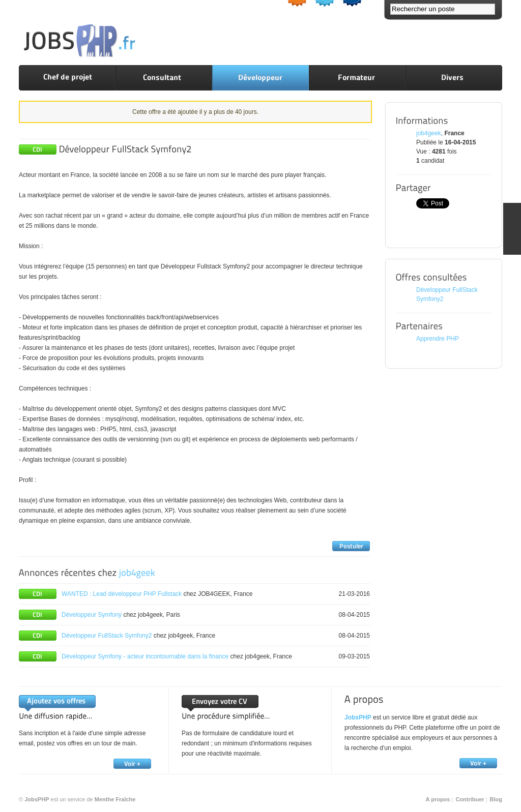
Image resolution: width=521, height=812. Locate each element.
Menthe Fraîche (115, 799)
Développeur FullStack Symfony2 (107, 636)
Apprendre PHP (438, 339)
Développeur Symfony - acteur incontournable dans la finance (145, 656)
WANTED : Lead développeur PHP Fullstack (122, 594)
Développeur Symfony (92, 615)
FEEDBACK (512, 229)
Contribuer (470, 799)
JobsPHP (358, 717)
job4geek (429, 133)
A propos (438, 799)
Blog (496, 799)
